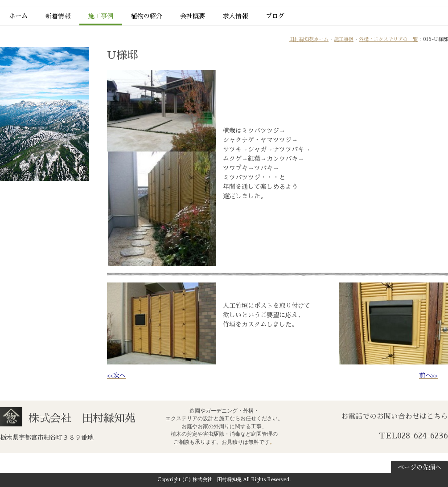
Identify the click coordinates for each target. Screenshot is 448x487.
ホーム (18, 16)
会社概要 (193, 16)
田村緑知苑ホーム (309, 39)
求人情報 (235, 16)
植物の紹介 (147, 16)
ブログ (275, 16)
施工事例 (101, 16)
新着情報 (58, 16)
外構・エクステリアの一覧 (388, 39)
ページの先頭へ (419, 467)
